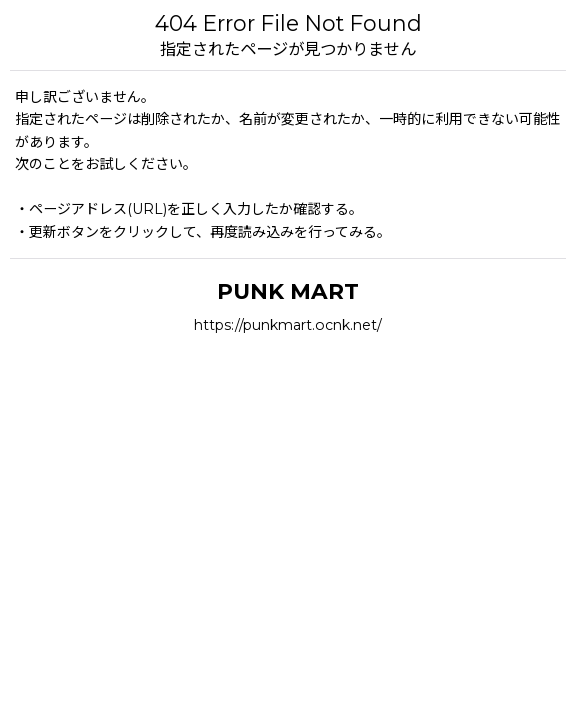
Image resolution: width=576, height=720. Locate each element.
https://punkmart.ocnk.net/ (288, 325)
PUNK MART (288, 291)
